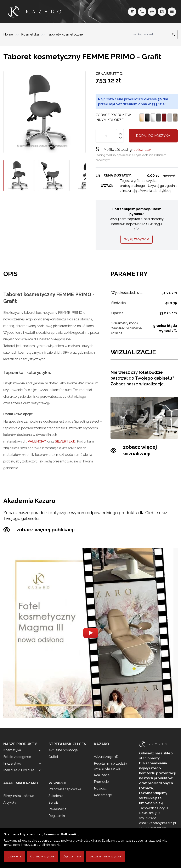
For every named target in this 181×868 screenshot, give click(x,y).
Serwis (53, 802)
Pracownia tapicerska (65, 789)
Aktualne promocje (63, 750)
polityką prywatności (75, 841)
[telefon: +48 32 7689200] (142, 12)
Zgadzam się (72, 856)
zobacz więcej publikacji (39, 530)
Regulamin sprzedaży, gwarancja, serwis (111, 766)
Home (9, 34)
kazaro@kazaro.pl (162, 823)
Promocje (101, 782)
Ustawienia (15, 856)
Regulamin (57, 816)
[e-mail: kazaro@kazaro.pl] (152, 12)
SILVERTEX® (65, 441)
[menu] (172, 12)
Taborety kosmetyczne (65, 34)
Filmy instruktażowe (19, 796)
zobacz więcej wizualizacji (134, 450)
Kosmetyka (30, 34)
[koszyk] (132, 12)
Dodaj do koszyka (153, 136)
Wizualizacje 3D (106, 757)
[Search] (172, 34)
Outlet (53, 757)
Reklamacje (57, 809)
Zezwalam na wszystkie (105, 856)
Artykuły (10, 802)
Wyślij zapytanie (137, 239)
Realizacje (102, 775)
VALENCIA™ (37, 441)
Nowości (101, 788)
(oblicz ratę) (142, 150)
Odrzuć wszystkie (42, 856)
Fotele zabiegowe (17, 757)
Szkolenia (56, 796)
